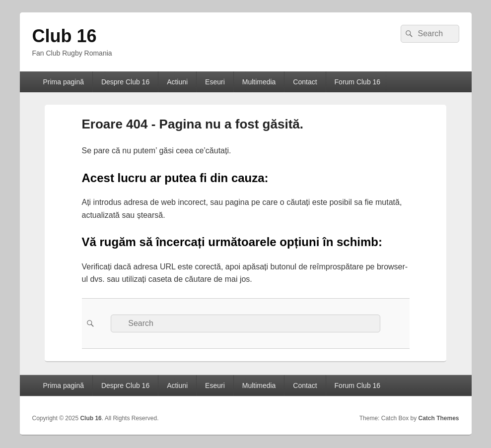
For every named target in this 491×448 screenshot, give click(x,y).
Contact (305, 82)
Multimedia (259, 82)
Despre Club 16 (125, 82)
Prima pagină (63, 82)
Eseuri (215, 82)
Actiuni (177, 82)
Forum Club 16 (358, 82)
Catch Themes (438, 418)
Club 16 (65, 36)
